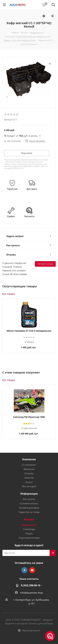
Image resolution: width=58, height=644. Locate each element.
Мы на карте (29, 486)
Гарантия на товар (29, 512)
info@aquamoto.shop (31, 593)
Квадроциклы (29, 525)
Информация (29, 494)
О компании (29, 465)
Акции (29, 482)
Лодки (29, 533)
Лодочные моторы (29, 538)
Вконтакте (24, 570)
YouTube (32, 570)
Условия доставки (29, 508)
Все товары (9, 294)
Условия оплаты (29, 503)
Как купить (29, 499)
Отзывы (29, 473)
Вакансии (29, 469)
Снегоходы (29, 529)
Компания (29, 459)
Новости (29, 478)
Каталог (29, 519)
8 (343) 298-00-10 (31, 585)
